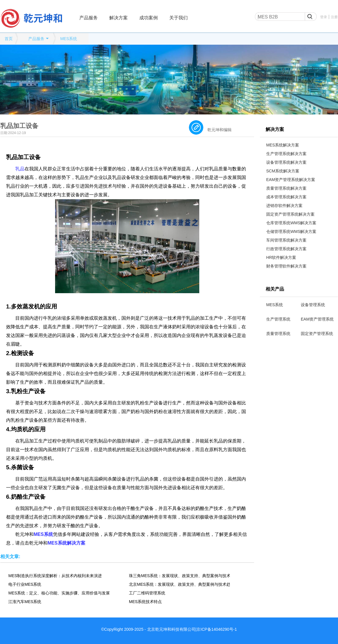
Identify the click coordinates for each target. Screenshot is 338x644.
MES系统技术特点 (145, 602)
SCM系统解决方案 (283, 171)
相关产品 (275, 289)
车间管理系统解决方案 (286, 240)
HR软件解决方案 (281, 257)
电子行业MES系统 (25, 584)
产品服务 (89, 18)
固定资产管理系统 (317, 334)
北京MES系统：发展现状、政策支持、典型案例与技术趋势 (179, 584)
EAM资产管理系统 (317, 319)
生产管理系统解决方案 (286, 154)
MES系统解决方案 (283, 145)
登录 (324, 17)
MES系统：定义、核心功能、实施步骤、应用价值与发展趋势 (59, 593)
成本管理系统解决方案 (286, 197)
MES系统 (69, 39)
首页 (9, 39)
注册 (334, 17)
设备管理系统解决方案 (286, 162)
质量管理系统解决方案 (286, 188)
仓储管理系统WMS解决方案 (291, 231)
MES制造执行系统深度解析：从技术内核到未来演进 (55, 576)
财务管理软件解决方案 (286, 266)
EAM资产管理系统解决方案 (291, 180)
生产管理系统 (278, 319)
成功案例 (149, 18)
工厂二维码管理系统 (147, 593)
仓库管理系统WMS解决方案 (291, 223)
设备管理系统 (313, 305)
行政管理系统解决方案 (286, 249)
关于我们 (179, 18)
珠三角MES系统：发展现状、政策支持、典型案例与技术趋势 (179, 576)
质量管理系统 (278, 334)
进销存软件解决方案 (284, 206)
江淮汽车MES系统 (25, 602)
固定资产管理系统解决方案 (290, 214)
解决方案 (119, 18)
